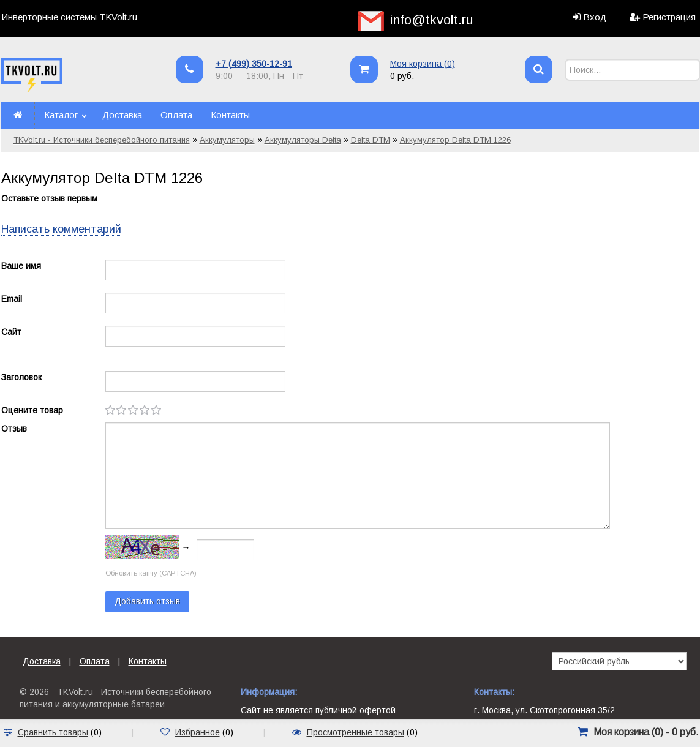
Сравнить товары (53, 732)
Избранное (198, 732)
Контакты (230, 115)
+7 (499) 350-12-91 (254, 64)
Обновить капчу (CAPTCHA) (151, 573)
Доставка (122, 115)
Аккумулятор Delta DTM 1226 (455, 140)
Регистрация (669, 17)
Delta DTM (371, 140)
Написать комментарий (61, 229)
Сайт (11, 332)
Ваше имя (21, 266)
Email (12, 299)
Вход (595, 17)
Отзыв (14, 429)
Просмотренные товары (356, 732)
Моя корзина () (423, 64)
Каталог (61, 115)
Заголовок (21, 377)
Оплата (176, 115)
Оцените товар (32, 410)
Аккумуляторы (227, 140)
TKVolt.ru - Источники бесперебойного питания (102, 140)
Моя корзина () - (646, 732)
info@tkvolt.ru (432, 20)
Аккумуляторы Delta (303, 140)
